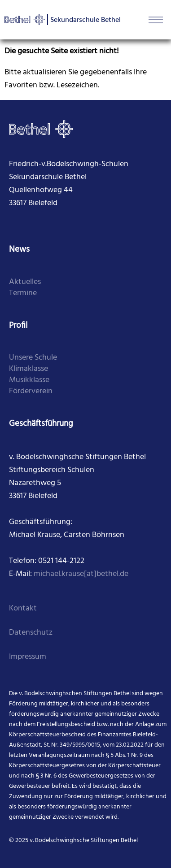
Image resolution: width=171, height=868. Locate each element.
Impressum (28, 657)
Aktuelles (25, 282)
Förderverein (31, 391)
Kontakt (23, 608)
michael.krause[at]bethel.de (81, 574)
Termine (23, 293)
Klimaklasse (28, 369)
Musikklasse (29, 380)
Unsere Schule (33, 358)
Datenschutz (31, 633)
